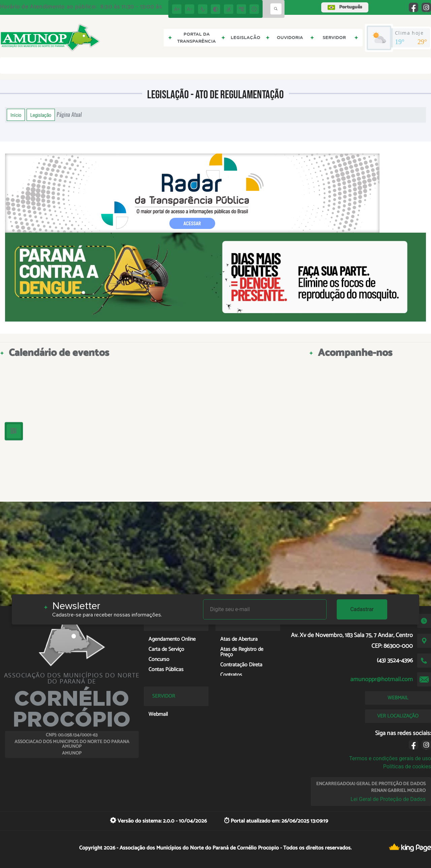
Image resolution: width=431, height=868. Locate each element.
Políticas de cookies (407, 766)
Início (16, 115)
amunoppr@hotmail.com (382, 679)
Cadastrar (362, 609)
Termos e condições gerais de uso (390, 758)
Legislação (41, 115)
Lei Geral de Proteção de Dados (388, 799)
